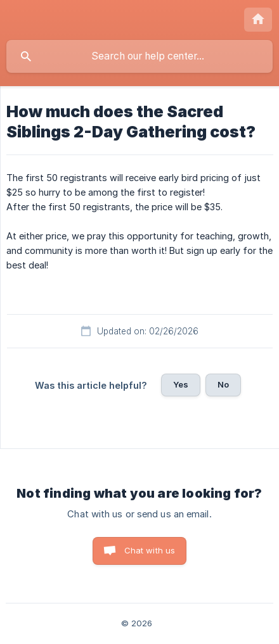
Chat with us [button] (150, 550)
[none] (258, 20)
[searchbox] (139, 56)
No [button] (223, 384)
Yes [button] (181, 384)
